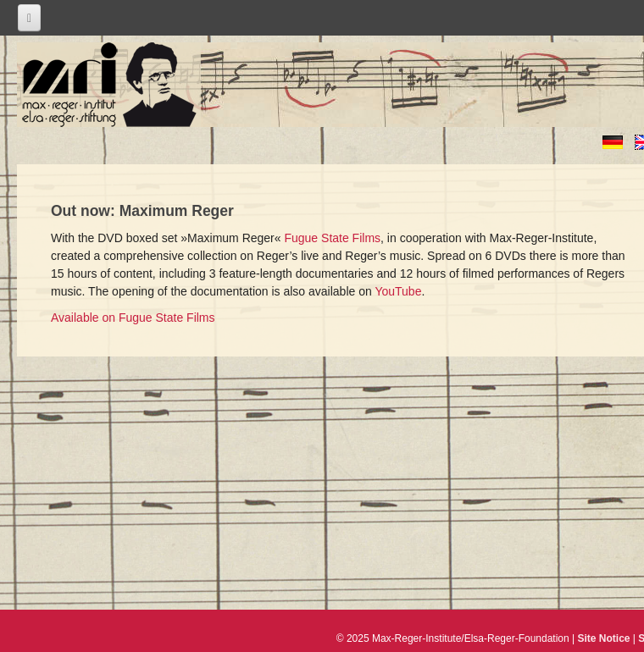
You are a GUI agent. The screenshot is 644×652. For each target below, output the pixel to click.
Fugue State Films (332, 238)
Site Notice (604, 638)
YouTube (398, 291)
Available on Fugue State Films (133, 318)
